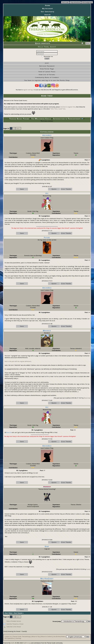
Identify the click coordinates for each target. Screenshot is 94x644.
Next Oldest (9, 613)
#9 (89, 557)
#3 (89, 260)
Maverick (87, 398)
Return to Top (36, 636)
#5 (89, 353)
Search (48, 15)
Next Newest (18, 613)
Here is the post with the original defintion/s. (18, 361)
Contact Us (8, 636)
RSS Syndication (9, 638)
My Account (48, 9)
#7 (44, 470)
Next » (18, 128)
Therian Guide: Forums (19, 119)
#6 (75, 430)
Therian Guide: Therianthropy (21, 636)
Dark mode (65, 2)
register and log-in (29, 90)
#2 (89, 216)
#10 (76, 601)
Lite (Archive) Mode (59, 636)
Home (48, 5)
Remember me (47, 56)
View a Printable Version (14, 621)
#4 (89, 312)
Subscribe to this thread (14, 627)
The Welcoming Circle (41, 119)
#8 (89, 511)
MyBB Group (27, 643)
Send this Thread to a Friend (15, 624)
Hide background (87, 2)
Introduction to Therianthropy (67, 119)
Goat (88, 569)
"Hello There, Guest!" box (58, 109)
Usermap (18, 638)
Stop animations (75, 2)
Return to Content (46, 636)
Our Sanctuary (48, 12)
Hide (88, 43)
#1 (89, 160)
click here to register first (68, 107)
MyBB (12, 643)
